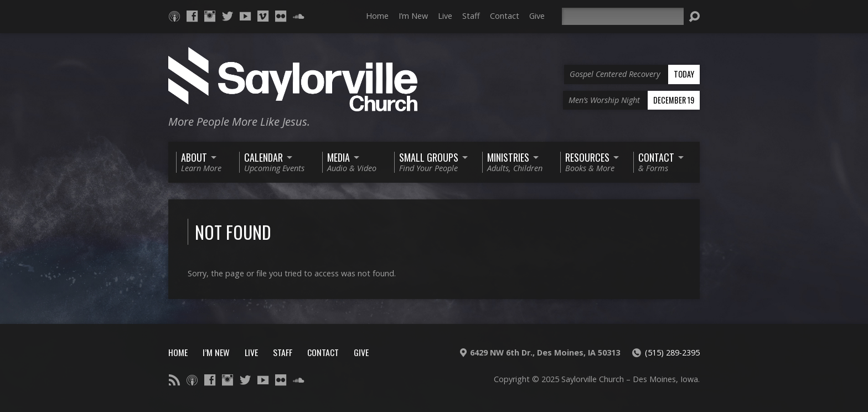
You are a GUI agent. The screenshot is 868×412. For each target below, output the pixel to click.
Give (537, 16)
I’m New (413, 16)
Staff (471, 16)
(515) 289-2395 (672, 352)
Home (377, 16)
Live (445, 16)
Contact (505, 16)
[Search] (623, 16)
